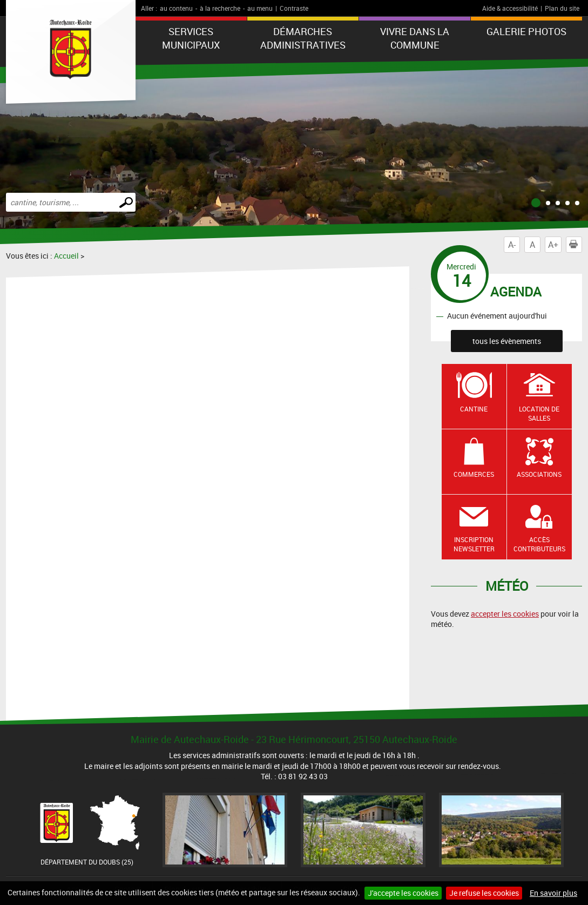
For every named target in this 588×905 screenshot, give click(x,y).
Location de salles (539, 413)
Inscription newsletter (474, 544)
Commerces (474, 474)
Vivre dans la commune (415, 38)
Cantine (474, 409)
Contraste (294, 8)
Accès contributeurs (539, 544)
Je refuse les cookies (484, 893)
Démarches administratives (303, 38)
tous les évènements (507, 341)
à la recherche (220, 8)
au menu (260, 8)
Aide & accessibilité (510, 8)
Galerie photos (526, 31)
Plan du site (562, 8)
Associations (539, 474)
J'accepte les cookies (403, 893)
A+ (553, 245)
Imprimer (576, 245)
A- (512, 245)
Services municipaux (191, 38)
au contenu (176, 8)
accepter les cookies (505, 614)
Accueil (66, 256)
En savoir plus (553, 893)
